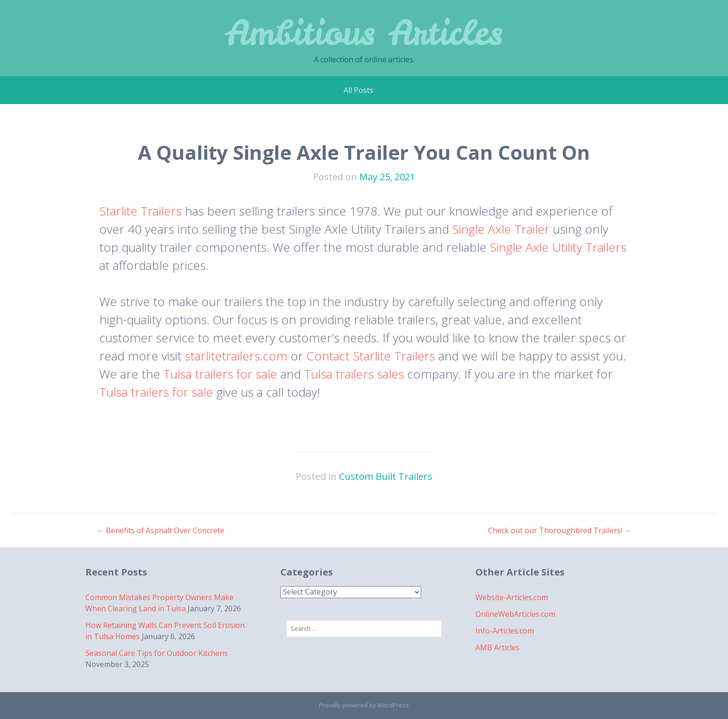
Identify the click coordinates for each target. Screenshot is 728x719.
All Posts (358, 90)
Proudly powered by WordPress (364, 705)
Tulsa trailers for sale (220, 374)
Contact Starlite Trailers (371, 356)
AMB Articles (497, 647)
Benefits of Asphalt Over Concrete (160, 530)
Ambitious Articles (364, 32)
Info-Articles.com (505, 631)
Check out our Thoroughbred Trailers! (560, 530)
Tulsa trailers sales (354, 374)
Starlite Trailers (140, 211)
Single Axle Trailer (501, 229)
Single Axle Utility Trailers (558, 247)
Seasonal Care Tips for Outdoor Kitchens (157, 653)
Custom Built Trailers (386, 476)
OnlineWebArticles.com (515, 614)
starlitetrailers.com (236, 356)
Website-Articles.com (512, 597)
